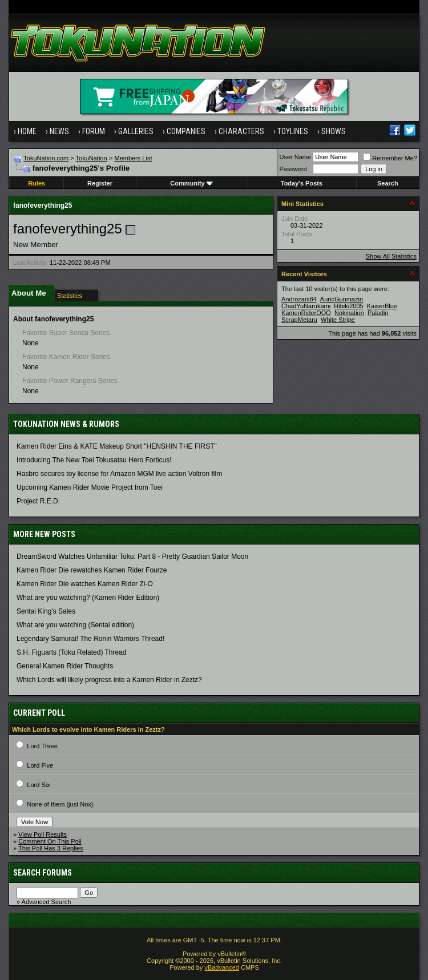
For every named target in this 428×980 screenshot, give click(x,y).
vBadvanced (222, 967)
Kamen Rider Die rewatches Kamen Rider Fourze (92, 570)
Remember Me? (390, 158)
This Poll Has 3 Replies (51, 848)
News (59, 131)
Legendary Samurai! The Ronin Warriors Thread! (90, 639)
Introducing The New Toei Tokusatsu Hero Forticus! (94, 460)
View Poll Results (43, 834)
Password (293, 169)
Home (27, 131)
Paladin (378, 313)
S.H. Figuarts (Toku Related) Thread (72, 652)
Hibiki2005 (348, 306)
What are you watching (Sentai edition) (75, 625)
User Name (296, 157)
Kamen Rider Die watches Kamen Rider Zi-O (85, 584)
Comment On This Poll (50, 841)
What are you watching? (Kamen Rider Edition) (88, 598)
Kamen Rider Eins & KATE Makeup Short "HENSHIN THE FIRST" (117, 446)
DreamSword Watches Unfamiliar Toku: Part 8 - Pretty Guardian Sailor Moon (132, 556)
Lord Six (38, 785)
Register (100, 183)
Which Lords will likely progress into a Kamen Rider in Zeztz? (109, 680)
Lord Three (42, 746)
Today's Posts (302, 183)
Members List (133, 158)
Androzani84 (299, 299)
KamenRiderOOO (306, 313)
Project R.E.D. (38, 501)
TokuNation (92, 158)
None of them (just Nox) (60, 804)
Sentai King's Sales (46, 611)
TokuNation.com (46, 158)
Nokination (349, 313)
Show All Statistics (391, 256)
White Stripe (338, 320)
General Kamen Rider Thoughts (65, 666)
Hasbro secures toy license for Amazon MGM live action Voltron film (119, 474)
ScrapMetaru (299, 320)
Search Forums (43, 873)
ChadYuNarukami (306, 306)
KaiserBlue (382, 306)
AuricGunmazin (342, 299)
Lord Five (40, 765)
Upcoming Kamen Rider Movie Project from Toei (90, 487)
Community (191, 183)
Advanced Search (47, 902)
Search (388, 183)
